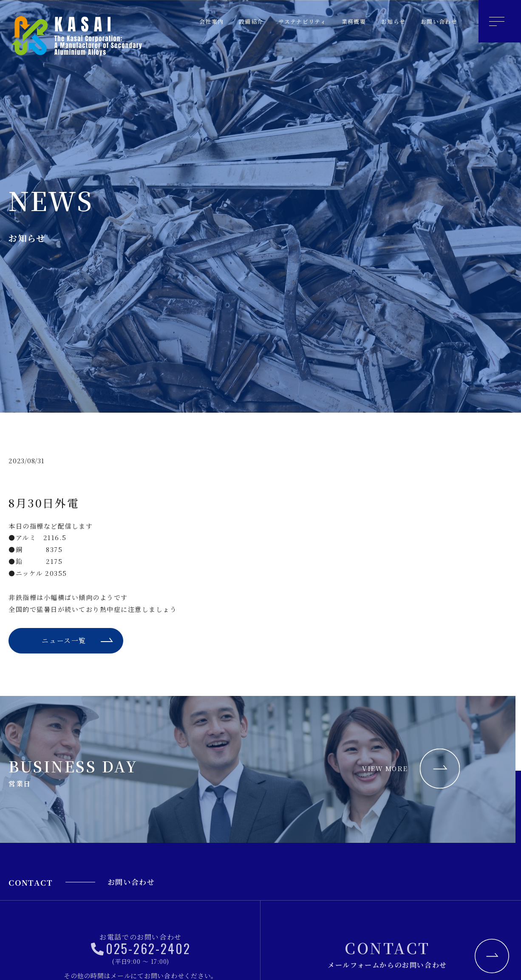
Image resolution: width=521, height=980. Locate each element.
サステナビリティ (286, 21)
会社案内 (185, 21)
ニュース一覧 (64, 641)
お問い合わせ (436, 21)
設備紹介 (229, 21)
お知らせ (386, 21)
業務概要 (343, 21)
